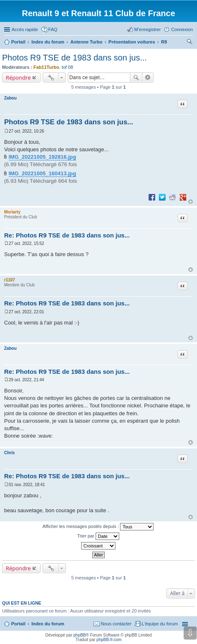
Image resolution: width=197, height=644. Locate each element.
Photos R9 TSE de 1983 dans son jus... (74, 58)
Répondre (18, 77)
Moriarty (12, 212)
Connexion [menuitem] (182, 29)
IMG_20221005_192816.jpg (42, 157)
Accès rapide (25, 29)
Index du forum (48, 624)
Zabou (10, 98)
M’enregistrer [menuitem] (147, 29)
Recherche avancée (148, 77)
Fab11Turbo (46, 67)
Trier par (98, 536)
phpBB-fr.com (109, 640)
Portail (18, 42)
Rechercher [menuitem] (190, 43)
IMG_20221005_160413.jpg (42, 173)
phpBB (79, 635)
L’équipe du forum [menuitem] (160, 624)
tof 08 (67, 67)
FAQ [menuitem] (53, 29)
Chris (10, 453)
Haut (191, 202)
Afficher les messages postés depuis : (98, 527)
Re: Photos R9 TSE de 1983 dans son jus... (67, 235)
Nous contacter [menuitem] (116, 624)
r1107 (10, 280)
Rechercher (136, 77)
